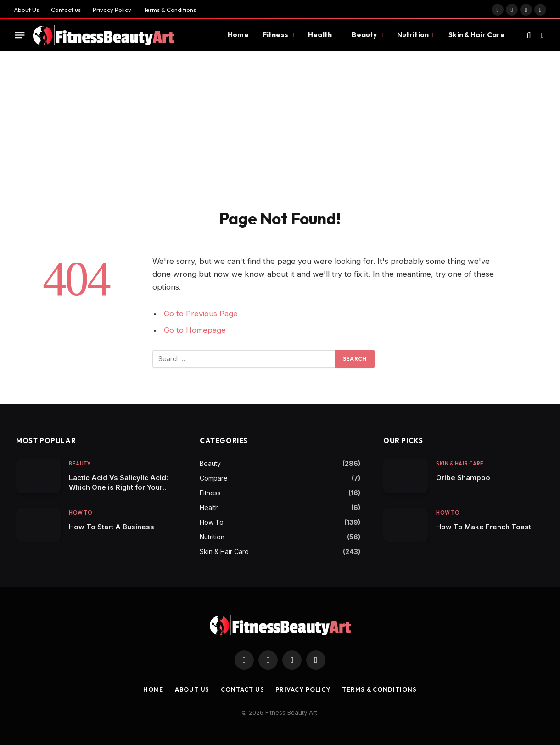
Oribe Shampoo (463, 478)
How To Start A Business (112, 527)
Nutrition (413, 35)
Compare (214, 478)
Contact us (66, 10)
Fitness (275, 35)
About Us (26, 10)
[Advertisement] (280, 140)
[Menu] (20, 35)
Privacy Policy (112, 10)
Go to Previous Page (201, 314)
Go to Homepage (195, 330)
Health (320, 35)
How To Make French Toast (484, 527)
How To (81, 513)
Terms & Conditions (170, 10)
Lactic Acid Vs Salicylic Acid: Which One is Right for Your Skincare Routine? (118, 483)
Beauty (364, 35)
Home (238, 35)
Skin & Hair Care (476, 35)
